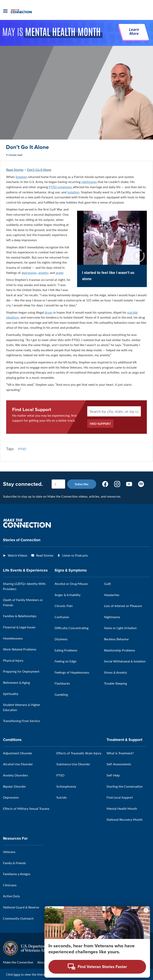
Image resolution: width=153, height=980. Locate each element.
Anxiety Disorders (16, 775)
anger (60, 273)
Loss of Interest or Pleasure (123, 606)
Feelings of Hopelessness (72, 672)
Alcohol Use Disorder (18, 764)
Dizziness (61, 639)
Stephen (21, 177)
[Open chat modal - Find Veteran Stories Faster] (97, 967)
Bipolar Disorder (14, 786)
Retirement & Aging (16, 682)
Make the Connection (18, 962)
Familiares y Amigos (17, 874)
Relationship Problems (120, 650)
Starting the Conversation (125, 786)
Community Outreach (18, 918)
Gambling (61, 694)
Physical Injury (13, 660)
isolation (73, 192)
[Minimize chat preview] (146, 910)
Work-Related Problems (20, 649)
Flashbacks (62, 683)
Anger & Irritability (68, 595)
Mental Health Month (122, 808)
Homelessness (13, 638)
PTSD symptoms (60, 187)
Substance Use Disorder (73, 764)
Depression (11, 797)
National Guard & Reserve (21, 907)
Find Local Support (32, 410)
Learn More (134, 32)
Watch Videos (18, 555)
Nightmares (112, 617)
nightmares (89, 182)
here (17, 974)
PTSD (22, 449)
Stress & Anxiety (115, 672)
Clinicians (10, 885)
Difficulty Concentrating (72, 628)
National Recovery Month (125, 819)
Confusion (62, 617)
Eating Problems (66, 650)
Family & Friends (14, 863)
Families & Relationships (20, 616)
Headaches (112, 595)
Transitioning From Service (21, 721)
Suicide (61, 797)
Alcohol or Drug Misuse (71, 584)
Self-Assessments (119, 764)
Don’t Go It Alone (39, 170)
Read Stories (15, 170)
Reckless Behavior (116, 639)
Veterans (9, 852)
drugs (49, 312)
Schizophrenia (66, 786)
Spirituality (11, 694)
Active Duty (11, 896)
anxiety (43, 273)
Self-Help (113, 775)
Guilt (107, 584)
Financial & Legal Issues (19, 627)
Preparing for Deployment (21, 671)
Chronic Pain (64, 606)
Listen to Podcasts (75, 555)
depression (29, 273)
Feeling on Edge (65, 661)
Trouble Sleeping (115, 683)
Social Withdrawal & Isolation (125, 661)
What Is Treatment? (120, 753)
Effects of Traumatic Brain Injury (79, 753)
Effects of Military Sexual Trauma (26, 808)
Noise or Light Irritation (120, 628)
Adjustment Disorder (18, 753)
